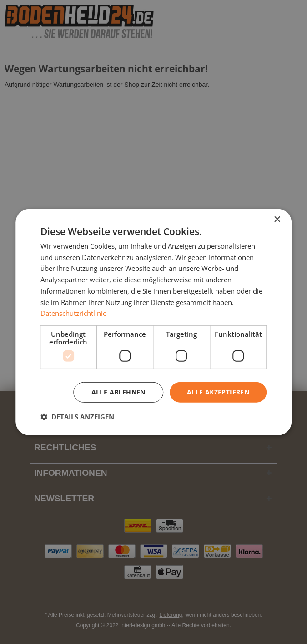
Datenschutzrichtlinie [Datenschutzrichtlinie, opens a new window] (73, 313)
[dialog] (154, 322)
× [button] (277, 219)
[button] (77, 417)
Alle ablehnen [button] (118, 392)
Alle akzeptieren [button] (218, 392)
